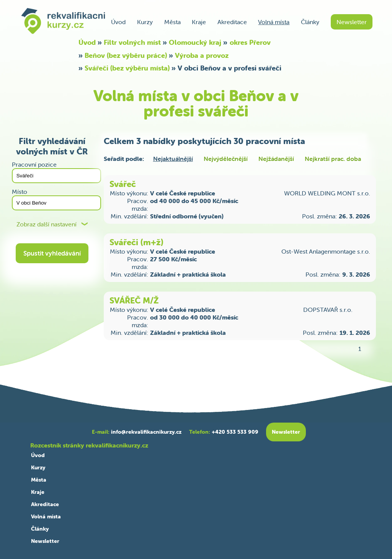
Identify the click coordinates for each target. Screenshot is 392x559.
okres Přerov (250, 42)
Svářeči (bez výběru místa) (127, 68)
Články (310, 22)
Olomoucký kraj (195, 42)
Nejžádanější (276, 159)
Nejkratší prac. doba (333, 159)
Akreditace (232, 22)
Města (172, 22)
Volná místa (274, 22)
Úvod (118, 22)
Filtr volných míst (132, 42)
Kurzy (145, 22)
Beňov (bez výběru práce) (126, 55)
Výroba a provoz (202, 55)
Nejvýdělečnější (226, 159)
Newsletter (352, 22)
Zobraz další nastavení (47, 224)
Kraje (199, 22)
